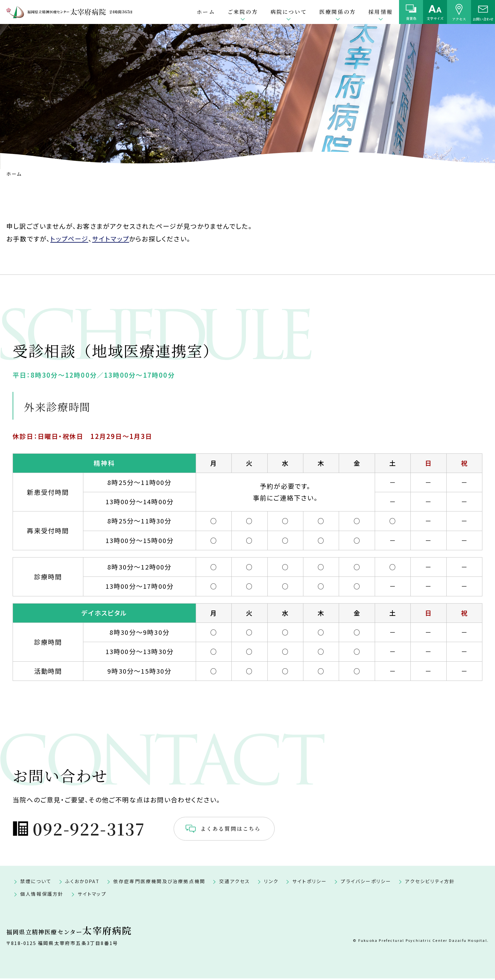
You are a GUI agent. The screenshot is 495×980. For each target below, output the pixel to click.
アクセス (459, 19)
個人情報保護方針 (42, 895)
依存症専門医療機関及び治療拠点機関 (159, 883)
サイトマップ (111, 239)
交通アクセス (235, 883)
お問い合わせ (483, 19)
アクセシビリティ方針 (430, 883)
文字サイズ (435, 18)
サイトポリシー (310, 883)
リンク (271, 883)
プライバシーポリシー (366, 883)
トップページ (69, 239)
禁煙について (36, 883)
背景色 (411, 18)
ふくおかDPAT (82, 883)
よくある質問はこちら (259, 829)
